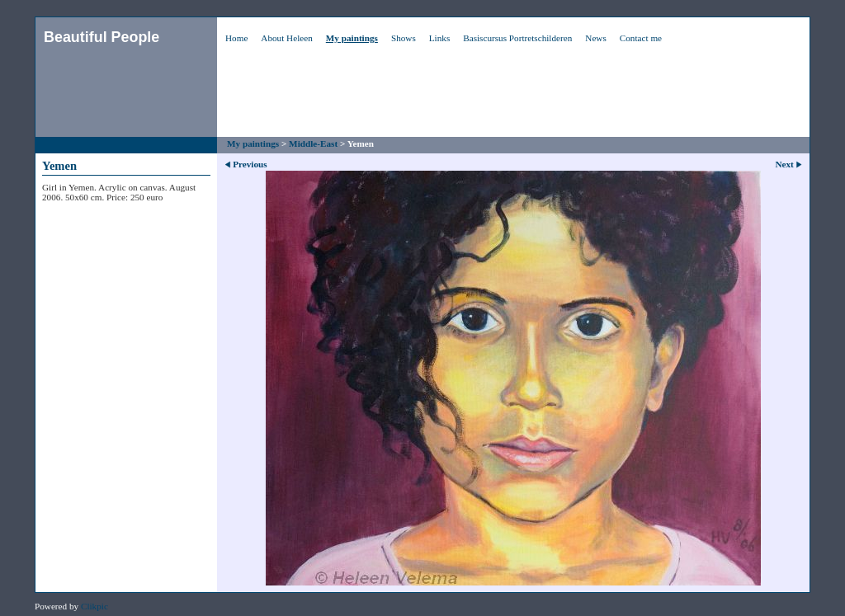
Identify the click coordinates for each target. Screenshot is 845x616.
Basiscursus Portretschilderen (517, 38)
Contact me (641, 38)
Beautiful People (101, 37)
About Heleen (286, 38)
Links (439, 38)
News (595, 38)
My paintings (352, 38)
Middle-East (313, 143)
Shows (404, 38)
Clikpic (94, 606)
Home (236, 38)
